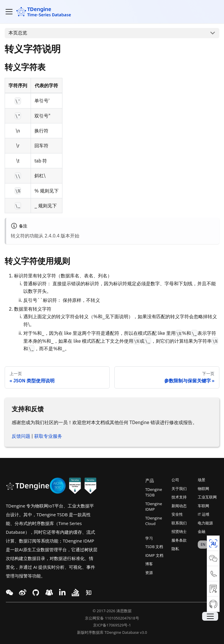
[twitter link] (23, 593)
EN (203, 544)
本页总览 (18, 33)
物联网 (203, 489)
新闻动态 (179, 506)
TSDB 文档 (154, 547)
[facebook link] (36, 593)
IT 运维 (204, 514)
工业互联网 (207, 497)
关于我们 (179, 489)
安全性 (177, 514)
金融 (202, 531)
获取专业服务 (48, 436)
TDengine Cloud (154, 521)
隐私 (175, 549)
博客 (149, 564)
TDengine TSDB (154, 492)
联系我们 (179, 523)
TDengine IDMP (154, 507)
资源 (149, 573)
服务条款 (179, 540)
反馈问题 (21, 436)
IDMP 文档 (154, 555)
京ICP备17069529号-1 (112, 625)
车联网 (203, 506)
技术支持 (179, 497)
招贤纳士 (179, 531)
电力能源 (205, 523)
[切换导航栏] (9, 12)
